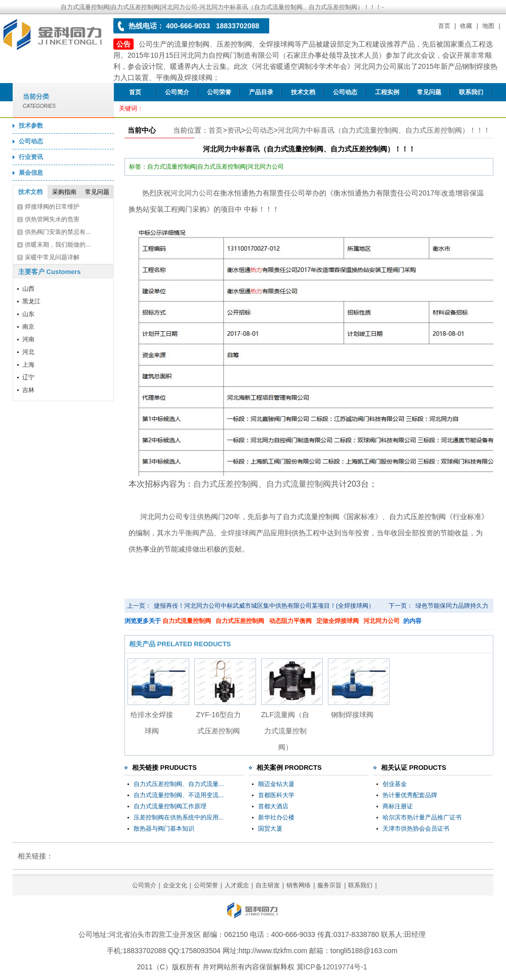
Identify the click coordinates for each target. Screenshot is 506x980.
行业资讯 (31, 157)
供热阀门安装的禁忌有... (58, 232)
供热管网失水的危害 (52, 219)
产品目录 (261, 92)
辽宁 (28, 377)
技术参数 (31, 126)
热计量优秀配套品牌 (410, 795)
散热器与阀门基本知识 (164, 829)
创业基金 (395, 784)
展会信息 (31, 173)
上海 (28, 365)
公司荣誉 (219, 92)
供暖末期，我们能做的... (58, 245)
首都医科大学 (276, 795)
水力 (171, 533)
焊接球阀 (242, 533)
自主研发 (268, 885)
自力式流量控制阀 (187, 621)
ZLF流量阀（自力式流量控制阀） (285, 731)
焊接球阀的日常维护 (52, 207)
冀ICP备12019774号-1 (332, 967)
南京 (28, 327)
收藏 (466, 26)
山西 (28, 289)
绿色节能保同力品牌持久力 (452, 606)
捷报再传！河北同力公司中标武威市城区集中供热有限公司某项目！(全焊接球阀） (264, 606)
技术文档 (303, 92)
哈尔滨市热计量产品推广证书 (422, 817)
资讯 (234, 130)
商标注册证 (398, 806)
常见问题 (429, 92)
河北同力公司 (192, 193)
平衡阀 (189, 533)
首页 (444, 26)
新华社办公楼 (276, 817)
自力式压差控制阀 (240, 621)
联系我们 (471, 92)
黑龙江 (31, 301)
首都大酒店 (273, 806)
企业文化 (175, 885)
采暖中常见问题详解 (52, 257)
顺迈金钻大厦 (276, 784)
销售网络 (299, 885)
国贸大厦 (270, 829)
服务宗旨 (329, 885)
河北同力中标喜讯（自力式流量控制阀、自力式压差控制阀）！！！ (384, 130)
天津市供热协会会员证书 (416, 829)
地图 (488, 26)
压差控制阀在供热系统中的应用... (179, 817)
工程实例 (387, 92)
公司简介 (177, 92)
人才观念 (237, 885)
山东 (28, 314)
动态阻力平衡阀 (290, 621)
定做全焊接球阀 (338, 621)
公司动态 (345, 92)
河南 (28, 339)
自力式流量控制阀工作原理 (170, 806)
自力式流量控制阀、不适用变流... (179, 795)
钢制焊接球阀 (352, 715)
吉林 (28, 390)
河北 (28, 352)
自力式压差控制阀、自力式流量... (179, 784)
